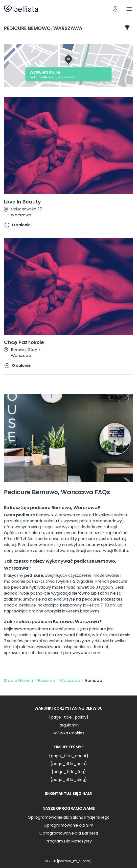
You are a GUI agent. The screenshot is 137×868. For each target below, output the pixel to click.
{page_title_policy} (68, 717)
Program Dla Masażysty (69, 841)
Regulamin (68, 725)
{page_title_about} (68, 756)
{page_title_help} (68, 764)
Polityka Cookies (68, 733)
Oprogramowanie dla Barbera (69, 833)
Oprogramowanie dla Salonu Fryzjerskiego (69, 817)
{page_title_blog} (68, 780)
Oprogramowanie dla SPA (68, 825)
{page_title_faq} (69, 772)
